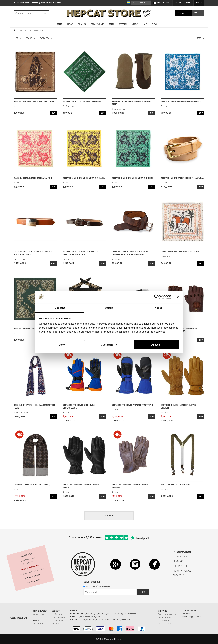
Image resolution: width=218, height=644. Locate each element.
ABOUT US (179, 576)
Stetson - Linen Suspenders (176, 485)
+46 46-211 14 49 (39, 614)
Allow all (156, 345)
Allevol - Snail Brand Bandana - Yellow (84, 178)
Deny (62, 345)
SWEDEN (55, 624)
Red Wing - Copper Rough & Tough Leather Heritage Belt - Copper (130, 253)
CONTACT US (180, 557)
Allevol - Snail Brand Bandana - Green (132, 178)
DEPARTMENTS (97, 24)
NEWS (70, 24)
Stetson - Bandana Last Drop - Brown (34, 101)
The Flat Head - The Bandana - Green (82, 101)
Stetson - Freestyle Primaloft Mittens (132, 405)
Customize (109, 345)
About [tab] (158, 308)
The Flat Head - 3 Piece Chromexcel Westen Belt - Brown (81, 253)
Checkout (182, 13)
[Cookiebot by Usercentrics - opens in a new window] (157, 297)
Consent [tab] (60, 308)
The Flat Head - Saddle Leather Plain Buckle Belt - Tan (33, 253)
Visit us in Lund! (34, 581)
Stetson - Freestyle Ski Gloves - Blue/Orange (79, 406)
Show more (109, 516)
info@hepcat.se (39, 624)
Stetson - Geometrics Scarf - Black (32, 485)
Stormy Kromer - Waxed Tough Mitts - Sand (132, 103)
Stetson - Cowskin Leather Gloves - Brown (130, 486)
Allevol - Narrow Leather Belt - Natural (182, 178)
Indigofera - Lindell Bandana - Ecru (180, 252)
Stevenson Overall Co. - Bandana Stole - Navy (35, 406)
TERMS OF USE (181, 561)
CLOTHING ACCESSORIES (34, 31)
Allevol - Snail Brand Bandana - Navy (181, 101)
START (60, 24)
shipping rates (168, 617)
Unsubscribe (105, 587)
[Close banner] (178, 297)
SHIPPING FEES (181, 566)
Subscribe (91, 587)
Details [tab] (109, 308)
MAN (111, 24)
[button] (196, 13)
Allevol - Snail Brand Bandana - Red (33, 178)
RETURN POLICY (182, 571)
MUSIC (134, 24)
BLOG (154, 24)
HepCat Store (57, 614)
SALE (145, 24)
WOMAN (123, 24)
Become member (183, 3)
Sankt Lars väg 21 (59, 617)
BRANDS (82, 24)
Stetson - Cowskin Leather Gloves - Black (81, 486)
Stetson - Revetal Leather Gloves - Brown (179, 406)
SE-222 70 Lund (58, 621)
